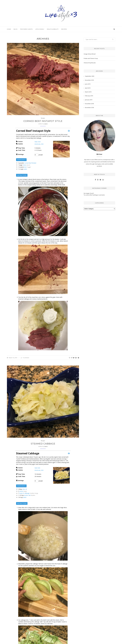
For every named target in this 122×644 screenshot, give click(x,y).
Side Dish (37, 468)
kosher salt (27, 495)
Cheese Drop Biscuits (90, 63)
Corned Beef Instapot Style (43, 121)
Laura (46, 124)
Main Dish (38, 142)
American (37, 144)
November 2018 (89, 108)
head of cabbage (24, 493)
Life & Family (40, 29)
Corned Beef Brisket (30, 163)
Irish (42, 144)
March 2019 (88, 92)
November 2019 (89, 80)
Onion (24, 165)
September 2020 (90, 76)
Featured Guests (26, 29)
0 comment (25, 358)
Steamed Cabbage (43, 444)
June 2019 (88, 84)
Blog (16, 29)
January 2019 (89, 100)
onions (21, 491)
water (25, 169)
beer (25, 167)
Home (9, 29)
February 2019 (89, 96)
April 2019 (88, 88)
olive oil (25, 489)
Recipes (64, 29)
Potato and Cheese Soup (91, 58)
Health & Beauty (53, 29)
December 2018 (89, 104)
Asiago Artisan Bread (90, 54)
